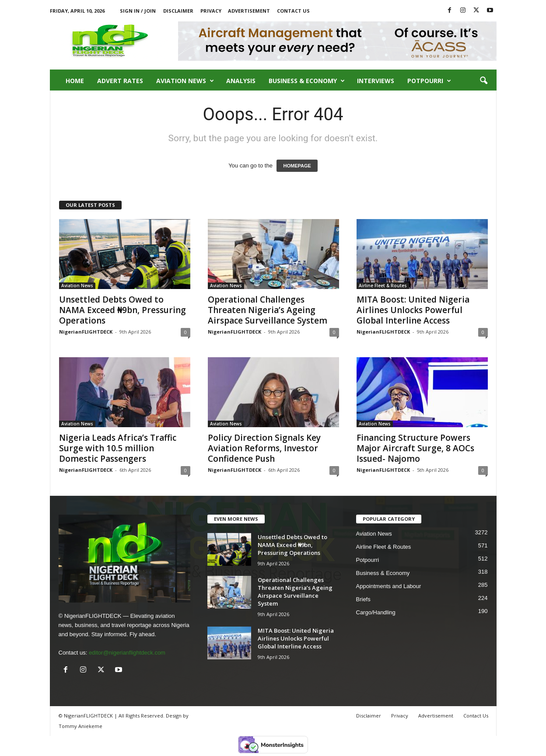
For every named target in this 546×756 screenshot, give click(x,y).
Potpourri (429, 81)
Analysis (241, 81)
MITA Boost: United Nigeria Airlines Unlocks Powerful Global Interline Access (413, 310)
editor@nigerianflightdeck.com (127, 653)
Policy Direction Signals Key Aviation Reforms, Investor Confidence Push (264, 448)
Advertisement (249, 11)
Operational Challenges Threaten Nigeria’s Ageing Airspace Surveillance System (268, 310)
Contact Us (293, 11)
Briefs (363, 599)
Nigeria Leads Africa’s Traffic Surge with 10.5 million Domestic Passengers (118, 448)
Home (75, 81)
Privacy (211, 11)
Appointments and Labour (389, 586)
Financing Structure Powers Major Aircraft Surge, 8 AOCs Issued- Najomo (415, 448)
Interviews (376, 81)
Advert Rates (120, 81)
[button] (483, 81)
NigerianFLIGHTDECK (86, 332)
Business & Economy (307, 81)
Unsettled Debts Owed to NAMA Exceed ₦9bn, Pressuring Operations (122, 310)
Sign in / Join (138, 11)
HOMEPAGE (297, 166)
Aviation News (185, 81)
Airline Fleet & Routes (383, 286)
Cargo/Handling (376, 612)
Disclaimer (178, 11)
